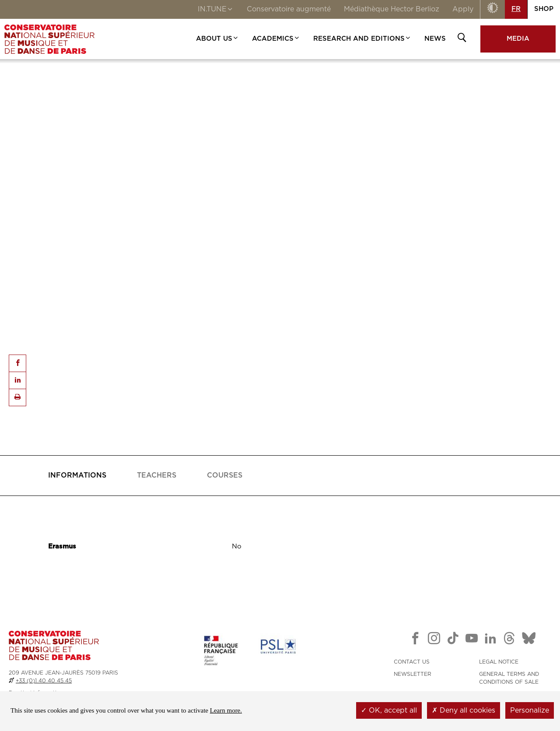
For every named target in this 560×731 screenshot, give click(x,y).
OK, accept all (389, 710)
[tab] (77, 476)
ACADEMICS (276, 39)
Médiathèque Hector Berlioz (392, 9)
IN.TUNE (216, 10)
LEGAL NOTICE (499, 662)
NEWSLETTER (413, 674)
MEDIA (518, 39)
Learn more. (226, 710)
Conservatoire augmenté (289, 9)
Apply (463, 9)
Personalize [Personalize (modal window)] (530, 710)
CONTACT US (412, 662)
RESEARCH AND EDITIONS (362, 39)
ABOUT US (217, 39)
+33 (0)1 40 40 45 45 (44, 681)
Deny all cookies (464, 710)
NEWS (435, 39)
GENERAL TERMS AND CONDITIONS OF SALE (509, 678)
